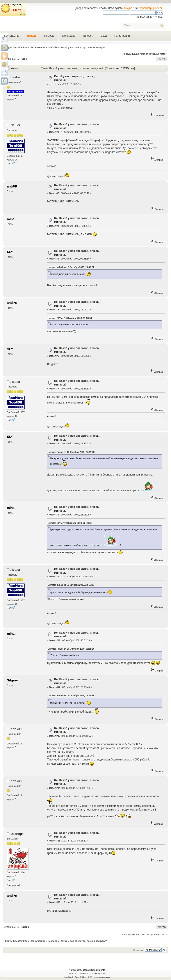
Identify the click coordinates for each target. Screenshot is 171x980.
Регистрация (122, 36)
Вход (104, 36)
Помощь (49, 36)
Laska (15, 77)
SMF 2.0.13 (74, 973)
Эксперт (17, 834)
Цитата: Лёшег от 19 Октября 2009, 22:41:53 (71, 452)
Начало (32, 36)
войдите (129, 8)
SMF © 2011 (85, 973)
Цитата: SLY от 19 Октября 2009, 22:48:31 (70, 523)
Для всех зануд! (56, 176)
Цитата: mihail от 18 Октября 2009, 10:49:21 (71, 267)
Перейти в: (139, 950)
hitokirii (16, 729)
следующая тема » (157, 54)
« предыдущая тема (134, 54)
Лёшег (16, 125)
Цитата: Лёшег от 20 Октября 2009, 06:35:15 (71, 649)
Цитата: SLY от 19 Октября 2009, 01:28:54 (70, 318)
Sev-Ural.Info (12, 36)
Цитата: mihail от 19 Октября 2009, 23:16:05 (71, 585)
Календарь (69, 36)
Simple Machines (98, 973)
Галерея (88, 36)
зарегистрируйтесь (151, 8)
